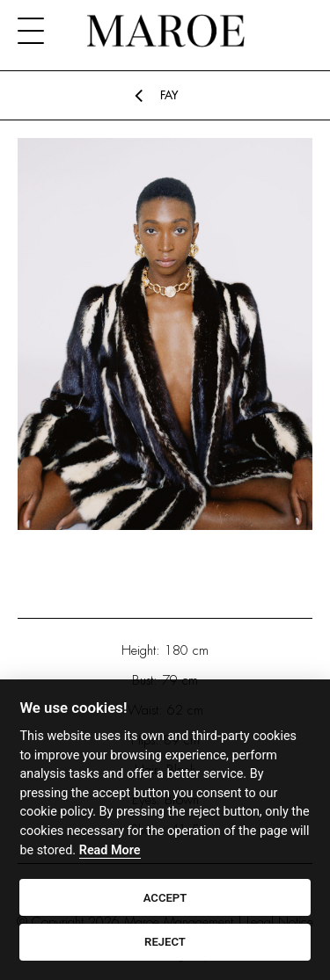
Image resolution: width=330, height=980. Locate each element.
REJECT (165, 942)
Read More (110, 850)
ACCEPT (165, 898)
